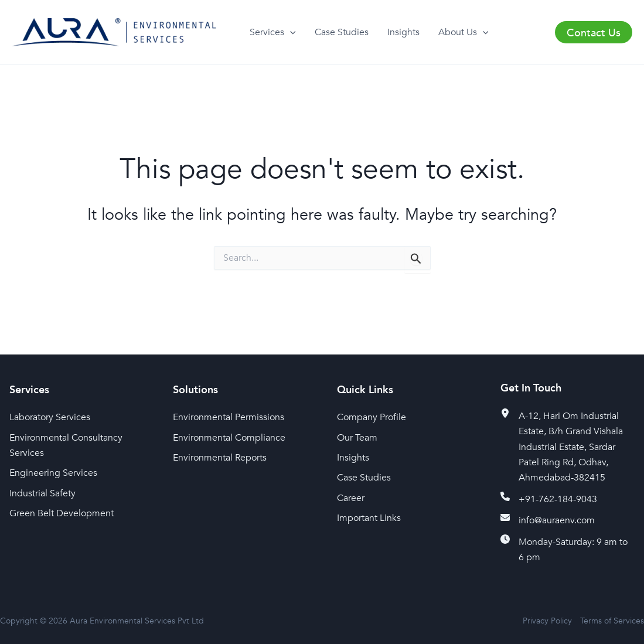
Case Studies (342, 32)
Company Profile (372, 417)
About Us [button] (464, 33)
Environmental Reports (220, 458)
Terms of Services (612, 621)
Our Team (357, 438)
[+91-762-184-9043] (549, 499)
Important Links (369, 518)
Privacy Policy (547, 621)
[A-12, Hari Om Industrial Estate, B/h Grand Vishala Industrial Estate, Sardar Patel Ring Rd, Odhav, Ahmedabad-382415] (568, 447)
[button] (290, 33)
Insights (403, 32)
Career (351, 498)
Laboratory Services (50, 417)
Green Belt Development (62, 513)
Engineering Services (53, 473)
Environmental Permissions (229, 417)
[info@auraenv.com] (548, 520)
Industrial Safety (42, 493)
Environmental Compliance (229, 438)
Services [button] (273, 33)
